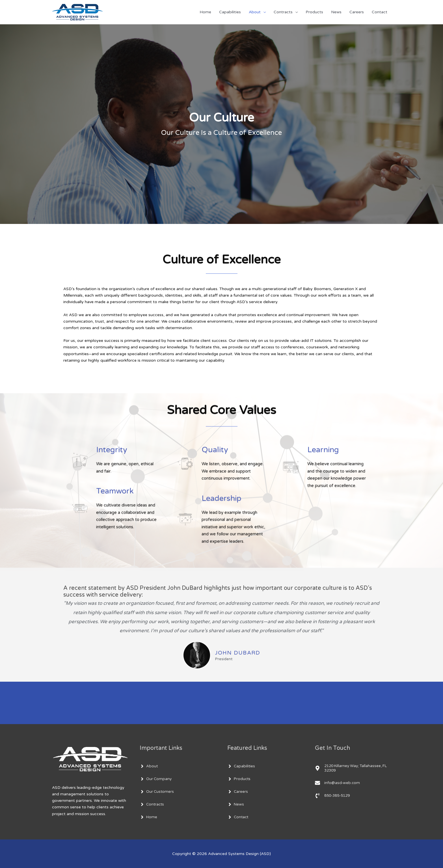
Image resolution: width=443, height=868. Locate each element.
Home (205, 12)
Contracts (283, 12)
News (336, 12)
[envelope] (338, 783)
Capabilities (230, 12)
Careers (357, 12)
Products (314, 12)
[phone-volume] (334, 796)
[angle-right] (149, 766)
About (255, 12)
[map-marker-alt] (353, 768)
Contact (380, 12)
